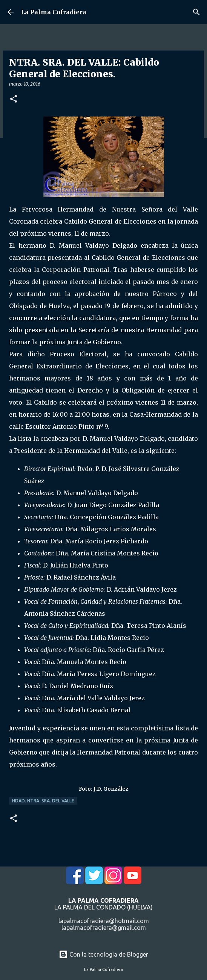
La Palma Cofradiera (54, 12)
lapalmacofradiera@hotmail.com (104, 921)
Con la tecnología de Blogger (103, 954)
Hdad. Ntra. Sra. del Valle (43, 801)
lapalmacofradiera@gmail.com (104, 928)
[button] (14, 99)
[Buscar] (196, 12)
